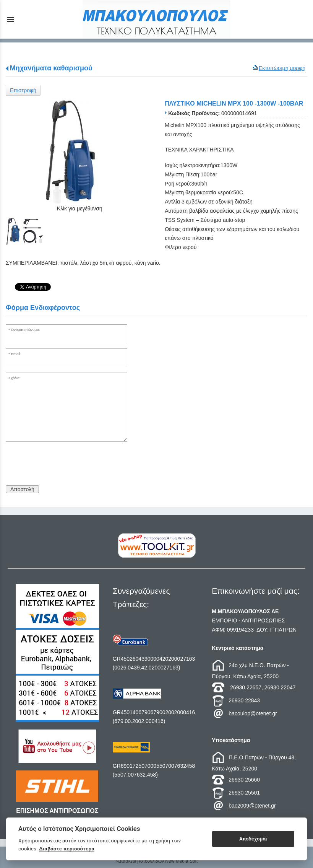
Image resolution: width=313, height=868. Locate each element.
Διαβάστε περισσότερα (67, 848)
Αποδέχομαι (253, 839)
